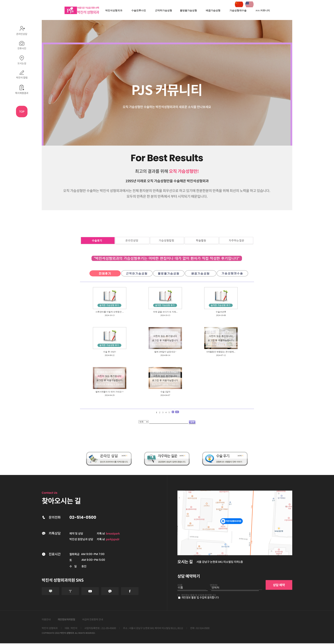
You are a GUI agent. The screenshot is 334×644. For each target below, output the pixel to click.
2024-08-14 (165, 355)
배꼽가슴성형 (213, 11)
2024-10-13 (110, 315)
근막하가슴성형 (164, 11)
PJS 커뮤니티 (263, 11)
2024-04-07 (165, 395)
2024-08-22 (110, 355)
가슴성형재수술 (238, 11)
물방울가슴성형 (188, 11)
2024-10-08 (221, 315)
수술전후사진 (139, 11)
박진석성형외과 (114, 11)
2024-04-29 (110, 395)
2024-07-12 (221, 355)
